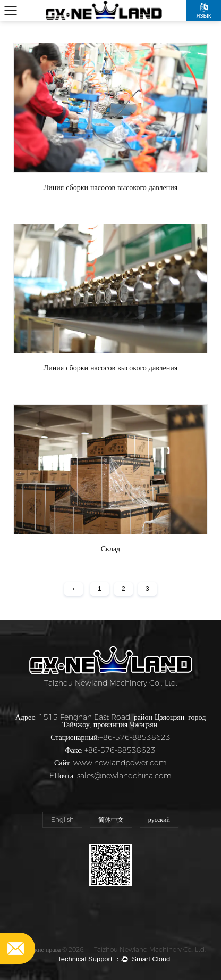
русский (159, 820)
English (62, 820)
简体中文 (111, 820)
